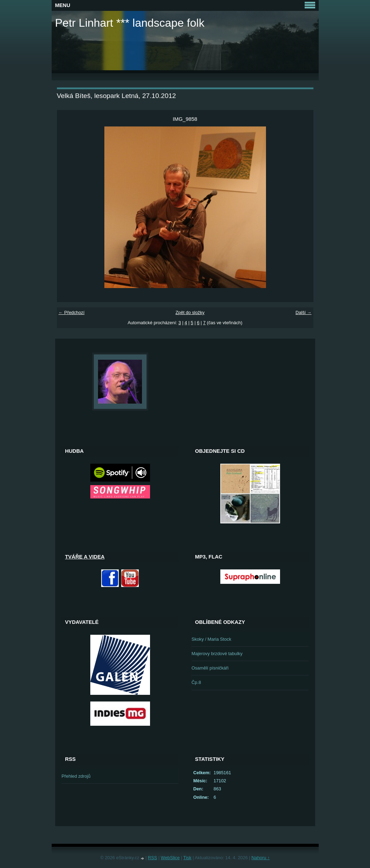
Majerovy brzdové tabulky (217, 654)
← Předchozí (72, 312)
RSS (152, 858)
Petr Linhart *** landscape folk (130, 23)
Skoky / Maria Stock (211, 639)
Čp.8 (196, 682)
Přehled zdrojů (76, 776)
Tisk (187, 858)
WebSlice (170, 858)
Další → (304, 312)
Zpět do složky (190, 312)
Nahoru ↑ (261, 858)
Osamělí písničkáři (210, 668)
